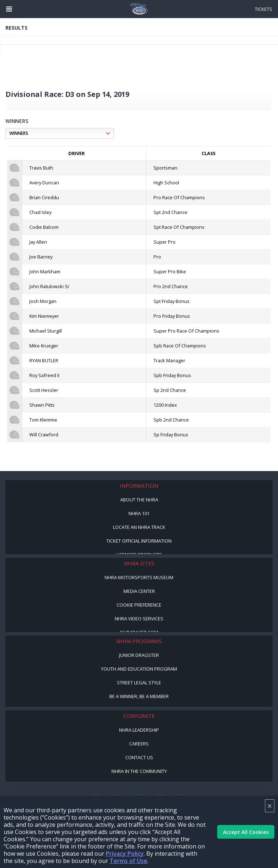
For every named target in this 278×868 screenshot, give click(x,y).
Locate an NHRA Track (139, 527)
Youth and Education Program (139, 669)
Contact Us (139, 757)
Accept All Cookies (246, 832)
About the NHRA (139, 500)
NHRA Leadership (139, 730)
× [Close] (270, 806)
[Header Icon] (9, 9)
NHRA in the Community (139, 771)
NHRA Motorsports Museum (139, 577)
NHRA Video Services (139, 619)
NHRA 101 (139, 513)
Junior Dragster (139, 655)
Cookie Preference (139, 605)
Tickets (264, 9)
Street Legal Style (139, 683)
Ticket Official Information (139, 541)
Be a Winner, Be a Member (139, 696)
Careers (139, 744)
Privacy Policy (125, 854)
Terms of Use (129, 861)
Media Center (139, 591)
